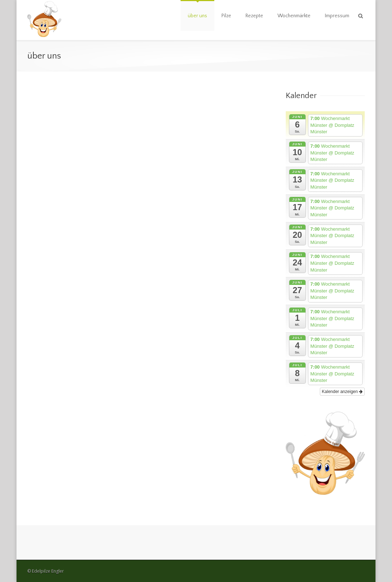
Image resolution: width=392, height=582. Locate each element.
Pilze (226, 16)
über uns (197, 16)
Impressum (337, 16)
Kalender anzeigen (342, 392)
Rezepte (254, 16)
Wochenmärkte (294, 16)
